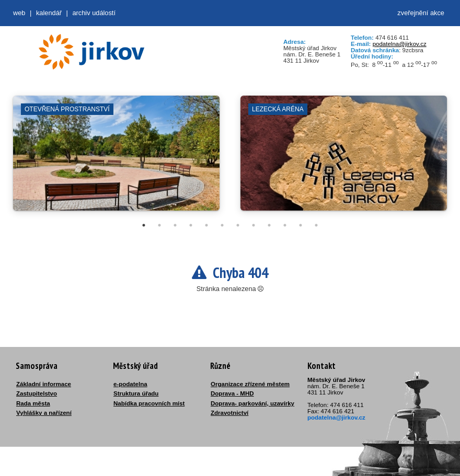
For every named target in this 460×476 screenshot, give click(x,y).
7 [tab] (238, 225)
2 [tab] (159, 225)
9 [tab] (269, 225)
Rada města (33, 403)
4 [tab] (191, 225)
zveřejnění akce (421, 13)
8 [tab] (254, 225)
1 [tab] (144, 225)
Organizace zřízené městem (250, 384)
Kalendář (49, 13)
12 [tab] (316, 225)
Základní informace (44, 384)
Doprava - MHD (232, 393)
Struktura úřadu (136, 393)
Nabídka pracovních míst (149, 403)
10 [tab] (285, 225)
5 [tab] (206, 225)
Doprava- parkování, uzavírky (252, 403)
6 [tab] (222, 225)
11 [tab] (301, 225)
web (19, 13)
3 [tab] (175, 225)
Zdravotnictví (229, 413)
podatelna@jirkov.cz (400, 44)
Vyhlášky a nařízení (44, 413)
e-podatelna (130, 384)
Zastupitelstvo (37, 393)
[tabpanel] (116, 158)
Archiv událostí (94, 13)
